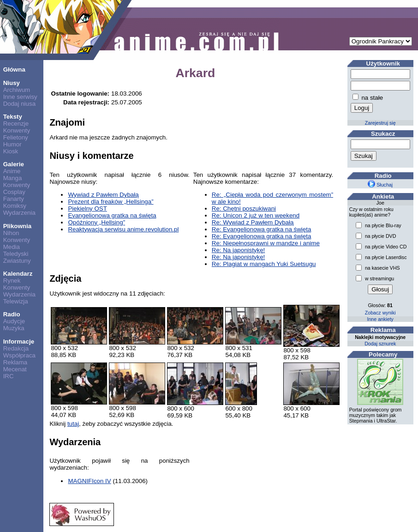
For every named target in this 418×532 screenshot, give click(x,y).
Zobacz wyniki (380, 313)
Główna (14, 70)
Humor (12, 144)
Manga (13, 178)
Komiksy (15, 206)
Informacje (19, 342)
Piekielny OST (87, 209)
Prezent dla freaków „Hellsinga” (110, 202)
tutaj (73, 424)
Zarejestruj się (380, 123)
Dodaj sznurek (380, 344)
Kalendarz (18, 274)
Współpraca (19, 355)
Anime (12, 171)
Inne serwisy (20, 97)
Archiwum (17, 90)
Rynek (12, 281)
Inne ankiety (380, 319)
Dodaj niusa (19, 104)
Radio (12, 314)
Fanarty (14, 199)
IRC (9, 376)
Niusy (12, 83)
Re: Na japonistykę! (239, 250)
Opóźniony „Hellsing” (96, 222)
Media (12, 247)
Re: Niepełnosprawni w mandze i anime (266, 243)
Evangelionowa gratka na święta (112, 215)
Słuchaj (380, 185)
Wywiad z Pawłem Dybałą (103, 195)
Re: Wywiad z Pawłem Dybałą (253, 222)
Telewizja (16, 301)
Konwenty (17, 130)
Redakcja (16, 348)
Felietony (16, 137)
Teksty (13, 117)
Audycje (14, 321)
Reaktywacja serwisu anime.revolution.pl (123, 229)
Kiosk (11, 151)
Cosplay (14, 192)
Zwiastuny (17, 261)
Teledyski (16, 254)
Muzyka (14, 328)
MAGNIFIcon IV (89, 481)
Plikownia (17, 226)
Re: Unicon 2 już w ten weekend (256, 215)
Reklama (15, 362)
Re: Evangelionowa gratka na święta (262, 229)
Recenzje (16, 124)
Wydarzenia (19, 213)
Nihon (11, 233)
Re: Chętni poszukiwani (244, 209)
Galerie (14, 164)
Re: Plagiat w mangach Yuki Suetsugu (264, 264)
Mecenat (15, 369)
